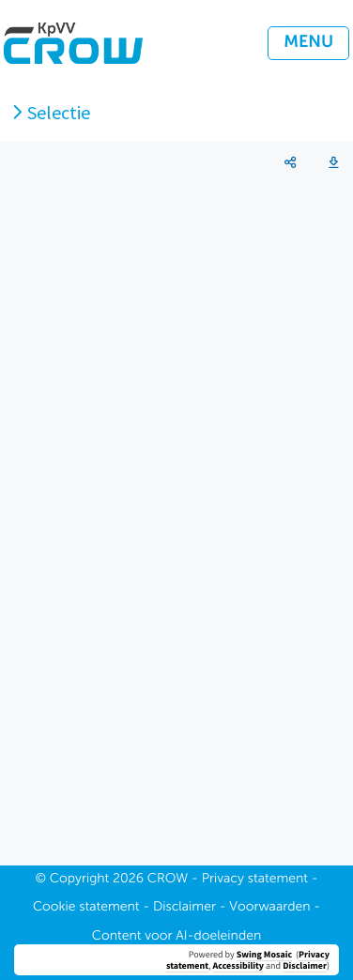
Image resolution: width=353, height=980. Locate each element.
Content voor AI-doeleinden (176, 937)
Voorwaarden (269, 908)
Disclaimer (305, 965)
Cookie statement (86, 908)
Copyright (80, 880)
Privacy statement (255, 880)
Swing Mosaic (264, 954)
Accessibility (238, 965)
